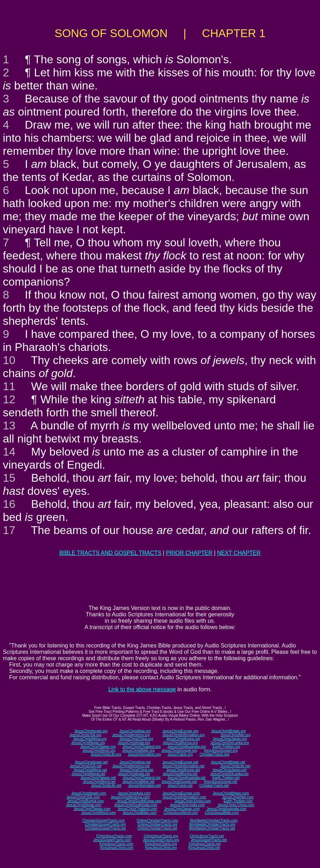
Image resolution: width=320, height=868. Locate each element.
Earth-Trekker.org (226, 747)
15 (9, 478)
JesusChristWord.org (99, 750)
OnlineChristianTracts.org (157, 824)
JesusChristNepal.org (88, 743)
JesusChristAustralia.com (227, 809)
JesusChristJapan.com (182, 809)
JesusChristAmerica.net (131, 766)
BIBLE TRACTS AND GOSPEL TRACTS (110, 553)
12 (9, 399)
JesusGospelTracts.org (161, 840)
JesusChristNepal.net (88, 774)
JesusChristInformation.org (184, 735)
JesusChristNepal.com (84, 805)
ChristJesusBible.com (222, 813)
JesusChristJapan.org (230, 739)
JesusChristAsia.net (135, 762)
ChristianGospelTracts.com (103, 820)
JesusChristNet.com (238, 797)
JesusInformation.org (144, 754)
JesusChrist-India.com (187, 805)
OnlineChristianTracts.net (157, 828)
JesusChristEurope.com (181, 793)
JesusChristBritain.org (229, 731)
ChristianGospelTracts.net (105, 828)
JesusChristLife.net (235, 766)
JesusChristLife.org (106, 754)
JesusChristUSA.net (86, 766)
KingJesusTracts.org (161, 844)
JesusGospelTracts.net (209, 840)
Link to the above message (142, 689)
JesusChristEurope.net (180, 762)
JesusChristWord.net (99, 782)
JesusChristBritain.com (231, 793)
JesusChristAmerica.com (130, 797)
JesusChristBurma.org (180, 743)
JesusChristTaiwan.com (92, 809)
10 (9, 360)
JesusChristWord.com (99, 813)
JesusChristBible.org (138, 750)
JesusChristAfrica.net (90, 770)
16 (9, 504)
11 (9, 386)
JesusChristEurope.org (180, 731)
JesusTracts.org (180, 754)
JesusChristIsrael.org (91, 731)
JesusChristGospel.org (179, 750)
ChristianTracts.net (214, 785)
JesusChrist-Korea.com (192, 801)
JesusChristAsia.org (135, 731)
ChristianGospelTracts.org (105, 824)
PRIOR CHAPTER (189, 553)
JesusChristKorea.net (183, 770)
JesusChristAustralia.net (186, 778)
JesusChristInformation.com (184, 797)
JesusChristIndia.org (134, 743)
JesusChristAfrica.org (90, 739)
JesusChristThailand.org (142, 747)
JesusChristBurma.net (180, 774)
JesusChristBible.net (138, 782)
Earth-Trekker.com (238, 801)
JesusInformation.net (144, 785)
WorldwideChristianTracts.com (214, 820)
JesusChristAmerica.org (131, 735)
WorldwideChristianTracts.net (212, 828)
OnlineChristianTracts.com (157, 820)
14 (9, 452)
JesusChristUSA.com (83, 797)
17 (9, 530)
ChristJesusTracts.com (114, 836)
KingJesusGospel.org (221, 750)
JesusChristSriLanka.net (229, 774)
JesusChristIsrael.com (88, 793)
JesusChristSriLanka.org (230, 743)
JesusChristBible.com (140, 813)
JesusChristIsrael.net (91, 762)
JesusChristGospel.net (179, 782)
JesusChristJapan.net (230, 770)
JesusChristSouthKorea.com (139, 801)
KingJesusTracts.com (116, 844)
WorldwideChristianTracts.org (212, 824)
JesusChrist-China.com (236, 805)
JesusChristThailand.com (137, 809)
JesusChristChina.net (137, 770)
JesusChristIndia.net (134, 774)
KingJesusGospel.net (221, 782)
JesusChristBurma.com (86, 801)
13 (9, 426)
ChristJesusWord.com (181, 813)
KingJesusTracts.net (205, 844)
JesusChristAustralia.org (186, 747)
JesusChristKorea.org (183, 739)
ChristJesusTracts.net (207, 836)
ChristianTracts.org (214, 754)
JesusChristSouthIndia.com (136, 805)
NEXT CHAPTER (239, 553)
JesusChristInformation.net (183, 766)
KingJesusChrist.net (204, 848)
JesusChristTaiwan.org (98, 747)
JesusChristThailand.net (141, 778)
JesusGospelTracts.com (112, 840)
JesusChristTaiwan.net (98, 778)
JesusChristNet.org (235, 735)
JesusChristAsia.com (134, 793)
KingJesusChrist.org (161, 848)
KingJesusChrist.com (117, 848)
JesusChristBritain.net (228, 762)
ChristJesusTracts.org (161, 836)
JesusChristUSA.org (85, 735)
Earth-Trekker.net (226, 778)
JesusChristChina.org (136, 739)
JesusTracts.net (180, 785)
